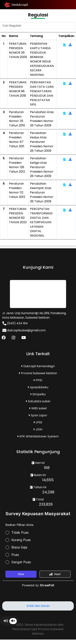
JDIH (38, 429)
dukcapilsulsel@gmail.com (24, 330)
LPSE (38, 422)
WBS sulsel (38, 408)
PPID (38, 380)
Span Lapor (38, 415)
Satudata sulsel (38, 401)
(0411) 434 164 (15, 323)
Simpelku (38, 394)
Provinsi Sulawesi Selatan (38, 373)
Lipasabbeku (38, 387)
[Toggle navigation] (66, 5)
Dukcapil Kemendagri (38, 366)
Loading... (38, 554)
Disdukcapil (16, 5)
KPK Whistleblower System (38, 436)
